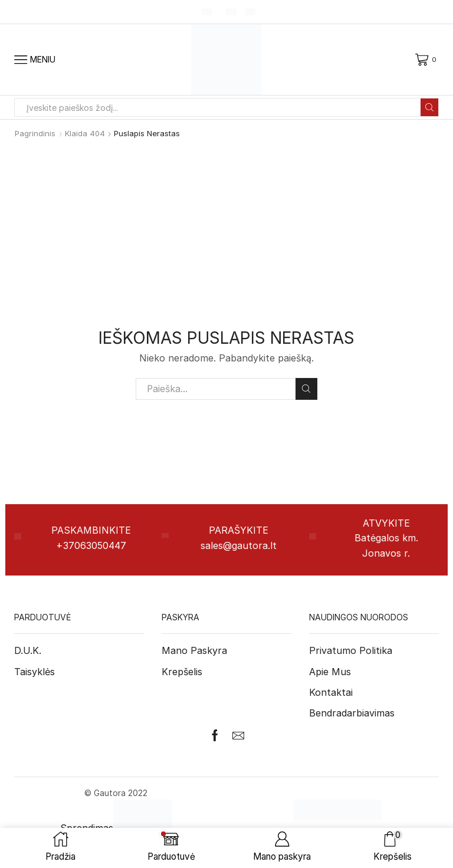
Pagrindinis (35, 133)
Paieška (306, 389)
